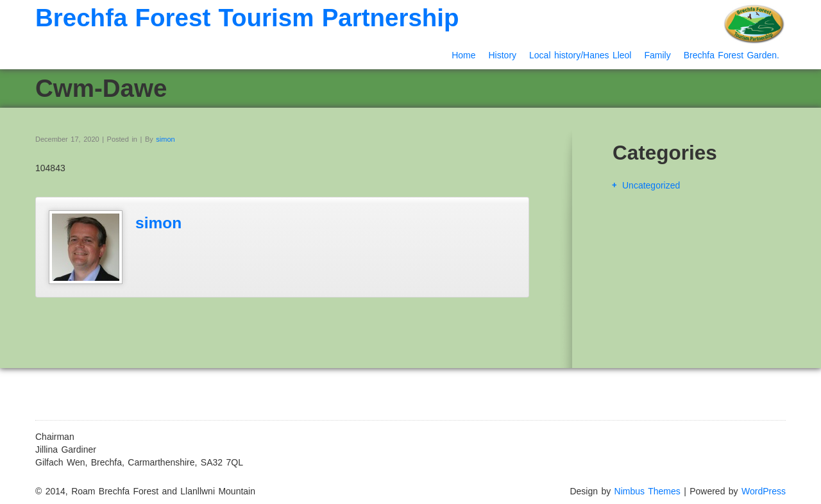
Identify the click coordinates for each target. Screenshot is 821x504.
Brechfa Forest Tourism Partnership (247, 18)
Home (463, 55)
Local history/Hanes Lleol (580, 55)
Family (657, 55)
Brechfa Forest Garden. (732, 55)
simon (165, 139)
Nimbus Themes (647, 491)
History (502, 55)
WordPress (764, 491)
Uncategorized (651, 185)
